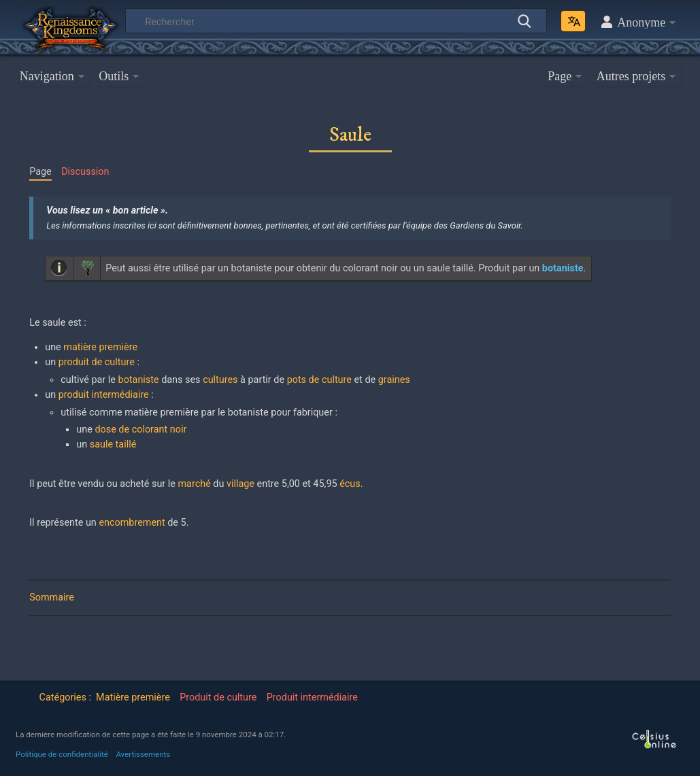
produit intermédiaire (104, 395)
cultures (220, 380)
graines (394, 380)
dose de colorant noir (140, 429)
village (240, 484)
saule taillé (113, 444)
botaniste (139, 380)
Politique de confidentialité (62, 754)
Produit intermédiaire (312, 697)
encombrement (132, 523)
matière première (100, 347)
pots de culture (319, 380)
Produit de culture (218, 697)
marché (195, 484)
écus (350, 484)
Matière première (133, 697)
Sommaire (52, 597)
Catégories (63, 697)
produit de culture (97, 362)
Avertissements (143, 754)
